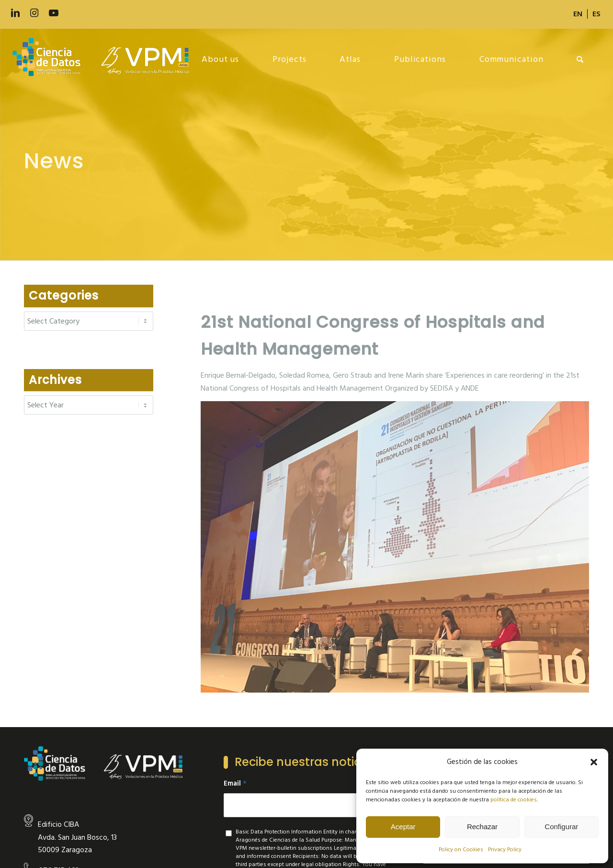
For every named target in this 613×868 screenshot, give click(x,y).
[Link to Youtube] (54, 13)
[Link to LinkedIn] (15, 13)
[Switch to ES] (596, 14)
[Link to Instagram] (34, 13)
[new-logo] (106, 59)
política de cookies (514, 800)
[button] (594, 762)
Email (235, 784)
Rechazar (482, 827)
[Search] (580, 59)
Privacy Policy (505, 850)
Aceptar (403, 827)
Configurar (561, 827)
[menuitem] (578, 14)
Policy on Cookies (461, 850)
